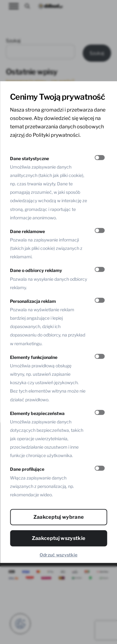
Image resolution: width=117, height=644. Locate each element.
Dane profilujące (27, 469)
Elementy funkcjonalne (34, 357)
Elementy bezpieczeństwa (37, 413)
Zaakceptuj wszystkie (58, 538)
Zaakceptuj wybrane (59, 517)
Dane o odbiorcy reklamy (36, 270)
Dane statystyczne (29, 158)
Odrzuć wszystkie (58, 555)
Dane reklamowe (27, 231)
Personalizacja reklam (33, 301)
